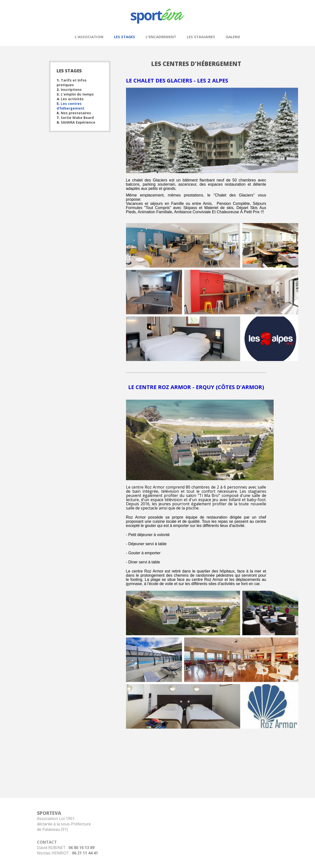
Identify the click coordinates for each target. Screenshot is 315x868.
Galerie (233, 37)
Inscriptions (69, 90)
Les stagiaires (201, 37)
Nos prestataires (74, 113)
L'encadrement (161, 37)
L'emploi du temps (75, 94)
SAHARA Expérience (76, 122)
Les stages (125, 37)
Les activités (70, 99)
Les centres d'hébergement (71, 106)
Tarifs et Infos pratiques (72, 82)
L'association (89, 37)
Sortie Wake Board (75, 118)
